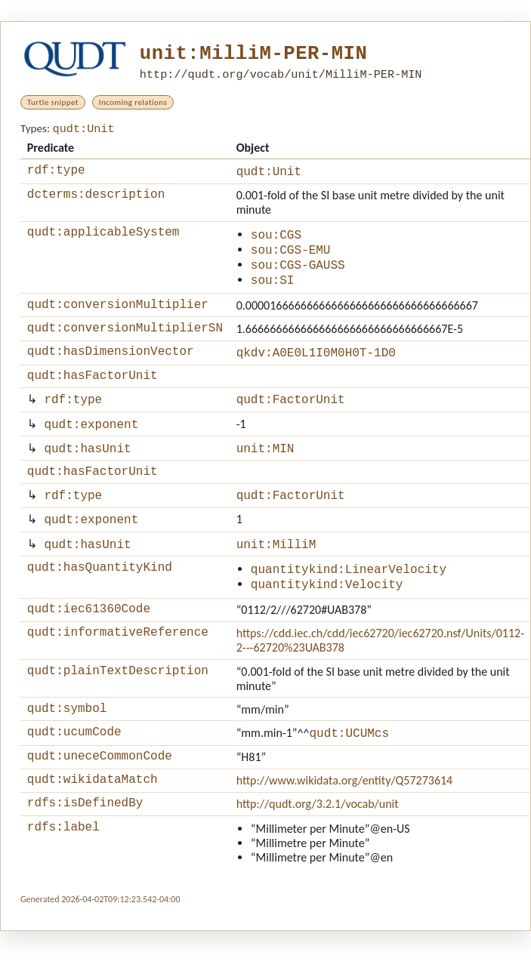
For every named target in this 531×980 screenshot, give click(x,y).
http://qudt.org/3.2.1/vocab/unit (318, 851)
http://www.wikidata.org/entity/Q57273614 (345, 825)
